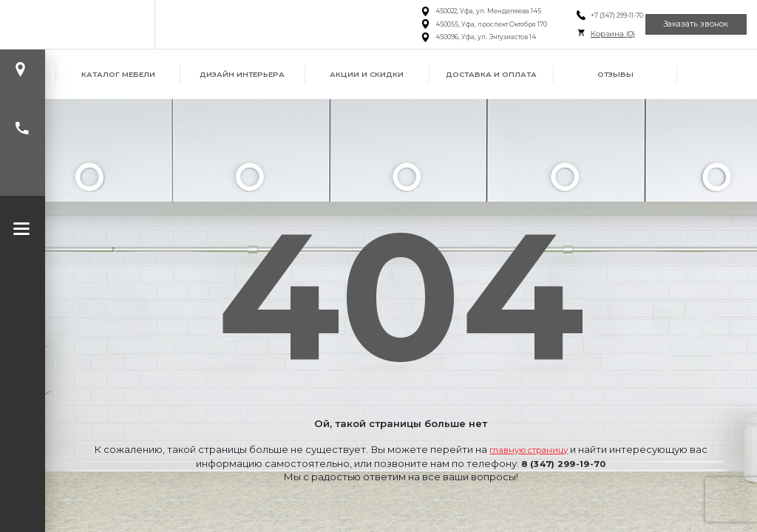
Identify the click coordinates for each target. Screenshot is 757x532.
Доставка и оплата (491, 74)
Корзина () (590, 34)
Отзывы (615, 74)
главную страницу (529, 449)
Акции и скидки (367, 74)
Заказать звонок (688, 24)
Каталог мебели (118, 74)
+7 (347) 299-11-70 (594, 16)
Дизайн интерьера (242, 74)
